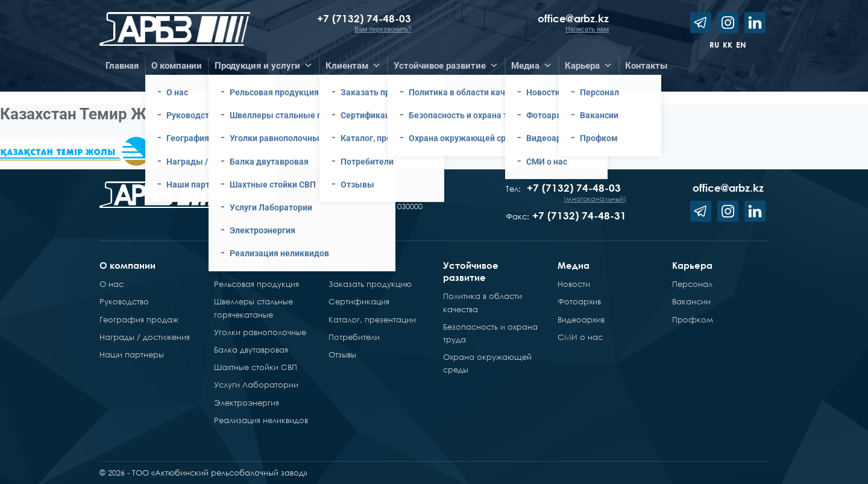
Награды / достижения (145, 337)
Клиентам (351, 265)
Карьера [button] (589, 66)
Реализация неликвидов (261, 420)
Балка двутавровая (251, 350)
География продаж (139, 319)
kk (728, 45)
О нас (112, 284)
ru (714, 45)
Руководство (124, 301)
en (741, 45)
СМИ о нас (580, 337)
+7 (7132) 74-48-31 (579, 215)
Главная (122, 66)
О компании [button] (177, 66)
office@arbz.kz (573, 18)
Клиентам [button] (353, 66)
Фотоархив (579, 301)
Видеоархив (581, 319)
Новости (574, 284)
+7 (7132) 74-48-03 (364, 18)
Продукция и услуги (260, 265)
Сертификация (359, 301)
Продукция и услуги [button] (264, 66)
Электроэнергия (247, 403)
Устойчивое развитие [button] (446, 66)
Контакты (646, 66)
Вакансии (691, 301)
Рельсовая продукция (256, 284)
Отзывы (342, 354)
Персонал (692, 284)
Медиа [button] (532, 66)
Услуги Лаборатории (256, 385)
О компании (127, 265)
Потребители (354, 337)
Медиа (574, 265)
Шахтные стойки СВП (256, 367)
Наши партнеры (132, 354)
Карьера (692, 265)
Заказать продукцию (370, 284)
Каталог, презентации (372, 319)
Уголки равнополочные (260, 332)
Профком (693, 319)
